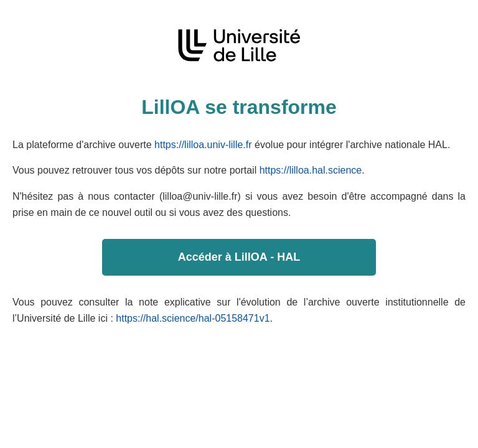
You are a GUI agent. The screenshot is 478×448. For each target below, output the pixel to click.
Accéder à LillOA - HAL (239, 257)
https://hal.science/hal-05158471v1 (193, 318)
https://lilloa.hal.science (311, 170)
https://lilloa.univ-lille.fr (203, 145)
